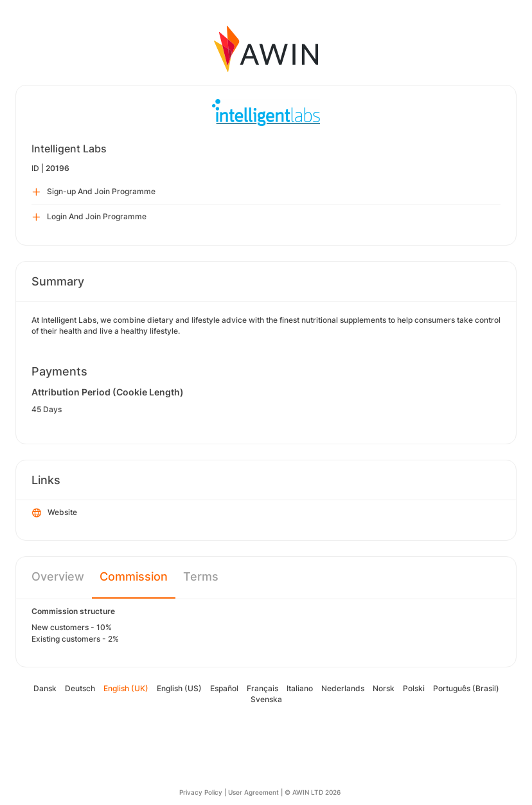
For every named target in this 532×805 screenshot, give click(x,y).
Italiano (300, 688)
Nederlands (343, 688)
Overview (58, 576)
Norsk (384, 688)
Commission (134, 576)
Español (224, 688)
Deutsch (80, 688)
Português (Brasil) (466, 688)
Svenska (266, 699)
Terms (201, 576)
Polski (414, 688)
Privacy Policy (201, 792)
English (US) (179, 688)
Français (262, 688)
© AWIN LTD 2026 (313, 792)
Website (55, 513)
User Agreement (253, 792)
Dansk (45, 688)
